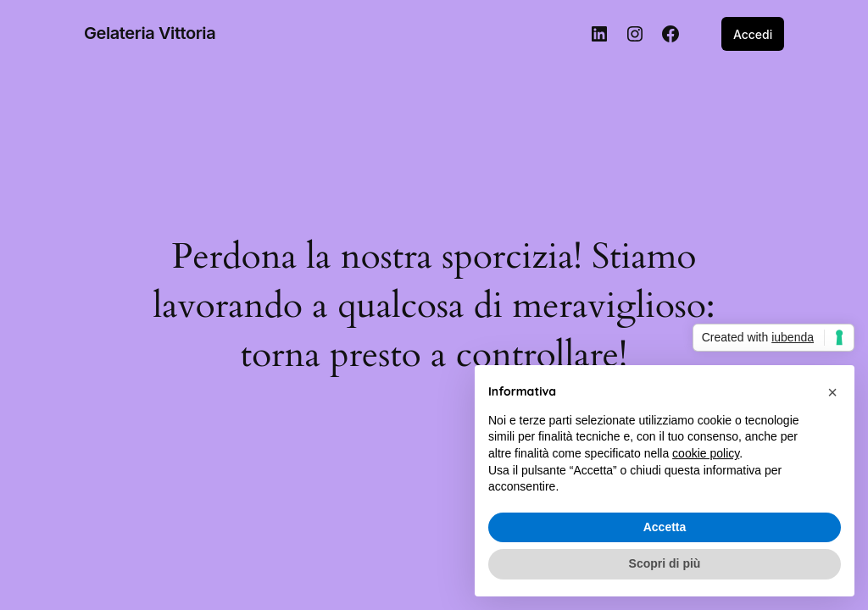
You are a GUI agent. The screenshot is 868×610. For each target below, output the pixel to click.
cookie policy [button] (706, 453)
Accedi (753, 34)
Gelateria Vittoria (150, 33)
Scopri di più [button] (665, 563)
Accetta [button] (665, 527)
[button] (832, 392)
